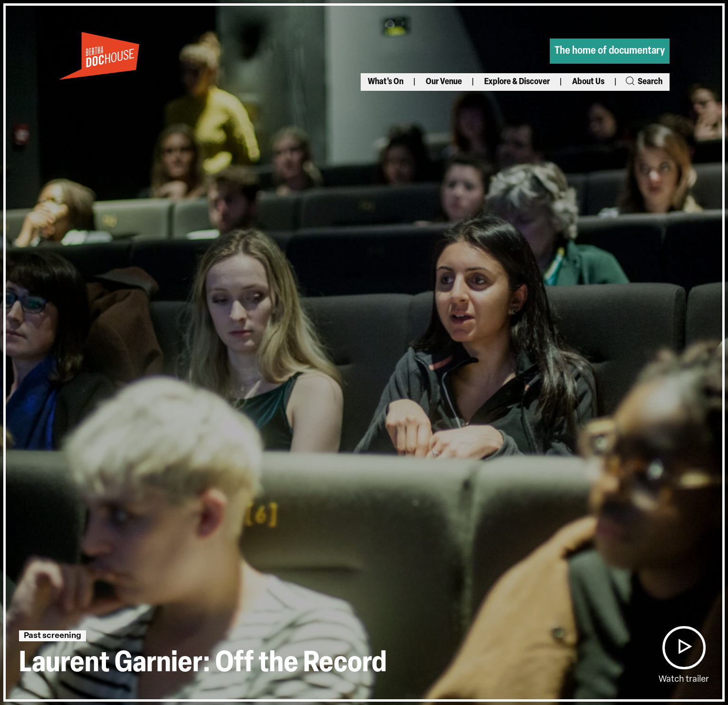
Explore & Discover (517, 82)
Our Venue (444, 82)
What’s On (386, 82)
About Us (588, 82)
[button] (684, 648)
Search (643, 82)
